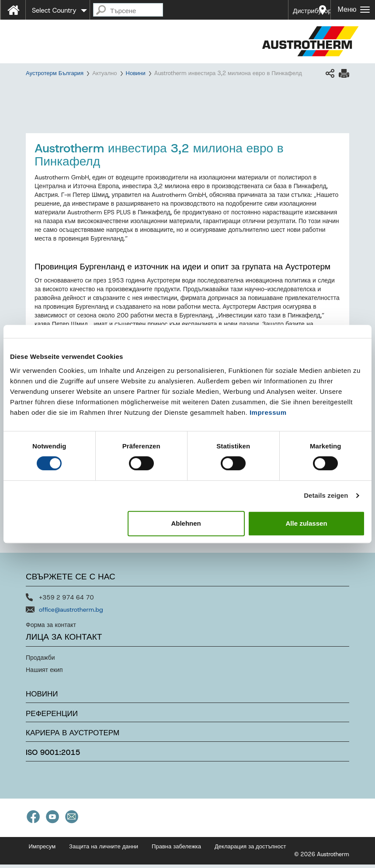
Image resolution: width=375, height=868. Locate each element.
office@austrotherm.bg (71, 613)
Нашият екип (44, 674)
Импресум (42, 850)
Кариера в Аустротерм (73, 737)
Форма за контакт (51, 629)
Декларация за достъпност (250, 850)
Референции (52, 717)
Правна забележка (176, 850)
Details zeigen (326, 495)
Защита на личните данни (104, 850)
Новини (136, 73)
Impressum (268, 412)
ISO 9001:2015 (53, 756)
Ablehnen (186, 523)
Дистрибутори (312, 11)
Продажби (40, 661)
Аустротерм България (55, 73)
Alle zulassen (307, 523)
